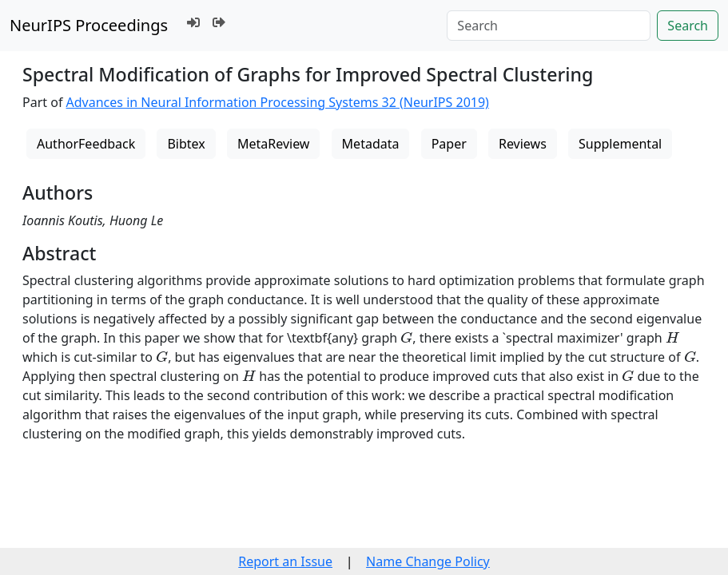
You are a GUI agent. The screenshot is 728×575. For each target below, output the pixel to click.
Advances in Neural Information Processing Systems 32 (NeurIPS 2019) (278, 102)
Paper (449, 144)
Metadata (371, 144)
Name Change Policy (428, 561)
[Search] (549, 26)
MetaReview (273, 144)
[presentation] (406, 337)
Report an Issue (285, 561)
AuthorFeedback (86, 144)
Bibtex (186, 144)
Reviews (523, 144)
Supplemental (620, 144)
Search (688, 26)
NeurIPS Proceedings (89, 25)
